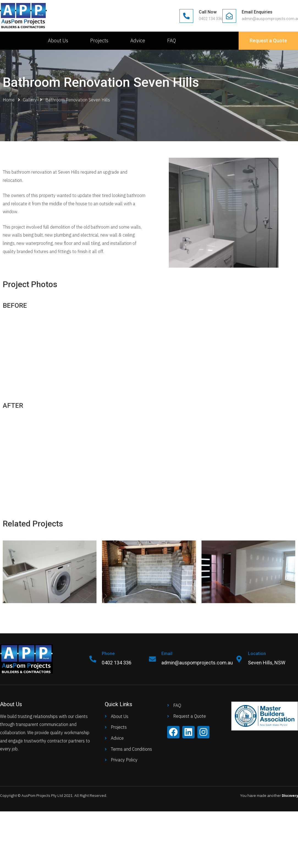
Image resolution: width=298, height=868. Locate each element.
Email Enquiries (257, 12)
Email (168, 654)
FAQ (172, 41)
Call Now (208, 12)
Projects (99, 41)
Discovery (289, 795)
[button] (268, 41)
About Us (58, 41)
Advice (138, 41)
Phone (110, 654)
